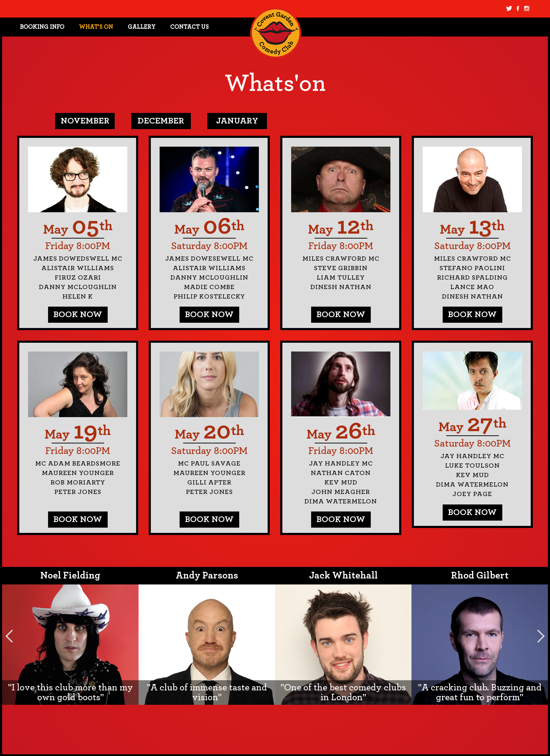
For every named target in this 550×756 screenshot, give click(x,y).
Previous (9, 636)
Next (541, 636)
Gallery (142, 27)
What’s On (96, 27)
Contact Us (189, 27)
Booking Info (42, 27)
